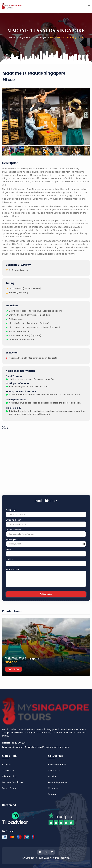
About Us (7, 764)
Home (12, 37)
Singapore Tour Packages (33, 37)
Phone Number (13, 530)
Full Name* (11, 510)
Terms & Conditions (12, 782)
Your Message (13, 569)
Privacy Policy (9, 776)
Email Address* (13, 520)
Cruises (52, 794)
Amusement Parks (58, 764)
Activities (53, 776)
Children (10, 559)
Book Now (15, 669)
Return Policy (9, 788)
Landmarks (54, 770)
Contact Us (8, 770)
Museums (53, 788)
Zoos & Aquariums (57, 782)
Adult (9, 549)
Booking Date (13, 540)
